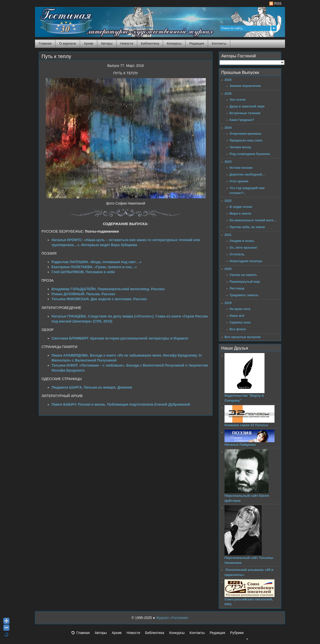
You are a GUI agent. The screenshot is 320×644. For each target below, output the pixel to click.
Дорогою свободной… (247, 174)
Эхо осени (237, 100)
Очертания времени (245, 134)
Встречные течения (245, 113)
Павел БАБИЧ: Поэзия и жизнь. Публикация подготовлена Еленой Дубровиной (121, 404)
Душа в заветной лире (247, 106)
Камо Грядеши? (242, 120)
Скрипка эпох (240, 322)
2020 (228, 269)
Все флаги (238, 329)
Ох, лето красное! (243, 248)
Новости (127, 43)
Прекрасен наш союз (246, 140)
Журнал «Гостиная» (172, 618)
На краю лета (240, 309)
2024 (228, 128)
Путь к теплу (56, 56)
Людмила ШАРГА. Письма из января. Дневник (92, 387)
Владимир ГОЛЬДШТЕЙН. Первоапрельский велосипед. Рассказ (108, 289)
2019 (228, 303)
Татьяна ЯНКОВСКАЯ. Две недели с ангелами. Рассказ (99, 299)
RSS (275, 4)
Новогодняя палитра (246, 261)
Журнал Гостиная (59, 21)
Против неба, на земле (247, 227)
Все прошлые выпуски (242, 337)
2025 (228, 94)
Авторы (107, 43)
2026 (228, 80)
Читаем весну (240, 147)
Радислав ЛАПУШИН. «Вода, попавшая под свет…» (96, 262)
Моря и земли (240, 213)
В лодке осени (241, 207)
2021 (228, 235)
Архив (88, 43)
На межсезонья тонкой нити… (253, 220)
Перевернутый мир (245, 282)
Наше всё (237, 316)
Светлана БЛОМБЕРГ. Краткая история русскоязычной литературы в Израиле (120, 338)
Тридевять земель (244, 295)
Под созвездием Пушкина (250, 154)
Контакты (219, 43)
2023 (228, 162)
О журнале (68, 43)
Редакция (197, 43)
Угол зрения (239, 181)
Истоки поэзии (241, 168)
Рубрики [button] (239, 634)
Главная (45, 43)
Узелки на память (243, 275)
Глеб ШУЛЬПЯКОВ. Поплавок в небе (83, 272)
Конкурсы (174, 43)
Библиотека (150, 43)
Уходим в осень (242, 241)
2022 (228, 201)
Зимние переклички (245, 86)
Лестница (237, 288)
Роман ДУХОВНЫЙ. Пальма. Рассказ (83, 294)
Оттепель (237, 254)
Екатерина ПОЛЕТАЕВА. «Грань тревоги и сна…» (94, 267)
